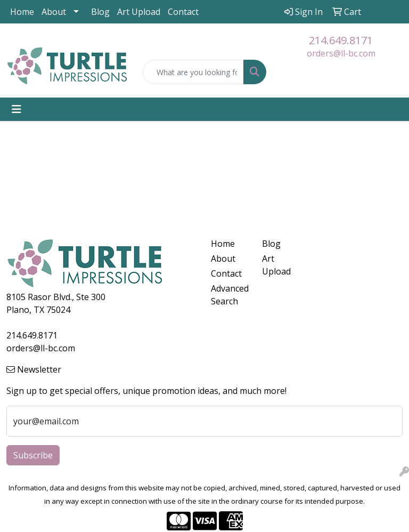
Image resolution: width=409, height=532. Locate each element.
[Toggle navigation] (17, 109)
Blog (100, 12)
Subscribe (33, 455)
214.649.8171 (341, 40)
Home (22, 12)
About (54, 12)
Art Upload (139, 12)
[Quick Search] (193, 72)
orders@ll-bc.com (341, 53)
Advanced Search (230, 295)
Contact (183, 12)
